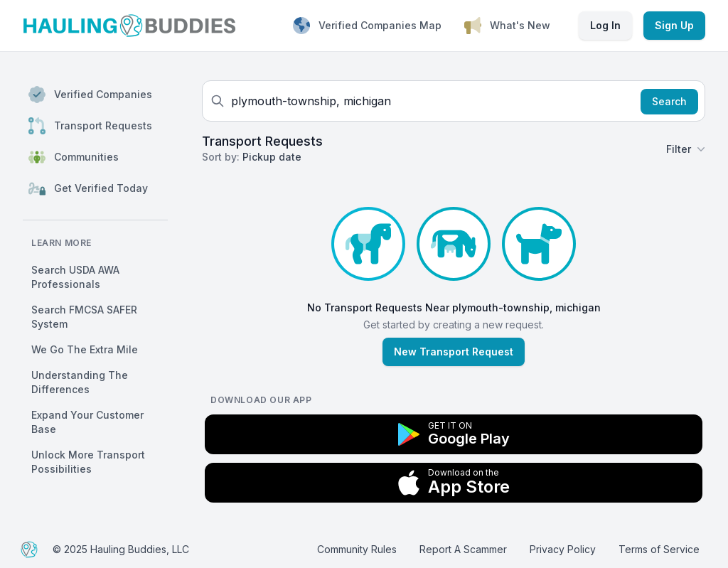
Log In (605, 25)
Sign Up (674, 25)
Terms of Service (659, 549)
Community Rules (357, 549)
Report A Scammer (463, 549)
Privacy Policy (563, 549)
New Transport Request (454, 352)
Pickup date (272, 157)
